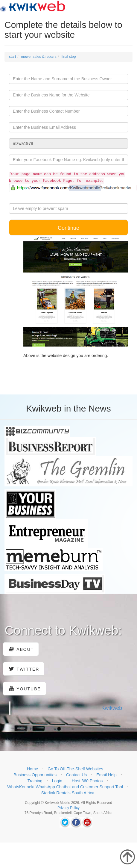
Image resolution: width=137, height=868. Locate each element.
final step (68, 57)
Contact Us (76, 775)
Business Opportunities (35, 775)
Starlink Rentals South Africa (68, 793)
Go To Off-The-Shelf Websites (75, 769)
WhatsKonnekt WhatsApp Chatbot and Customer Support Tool (65, 787)
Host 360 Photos (87, 781)
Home (32, 769)
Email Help (106, 775)
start (12, 57)
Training (35, 781)
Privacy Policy (68, 808)
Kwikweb (112, 708)
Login (57, 781)
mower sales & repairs (39, 57)
